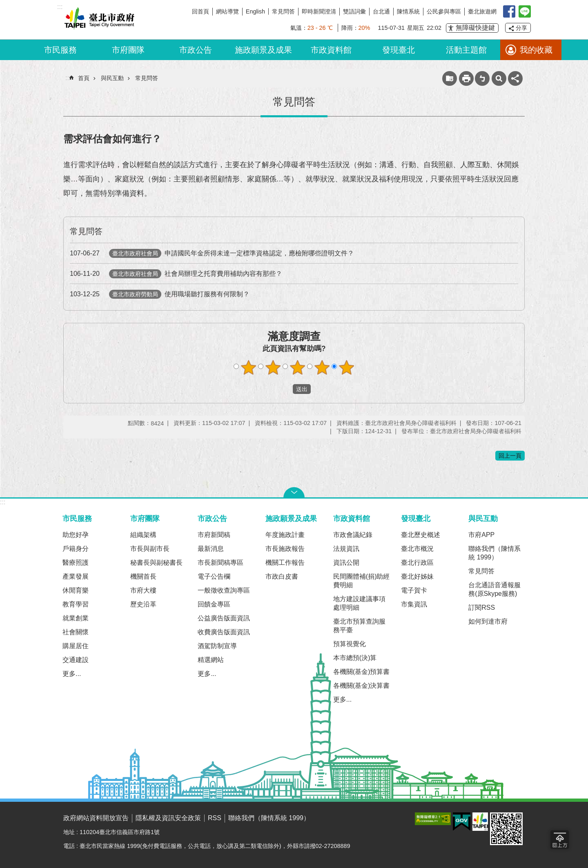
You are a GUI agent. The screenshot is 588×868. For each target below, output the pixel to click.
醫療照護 (76, 563)
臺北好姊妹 (417, 576)
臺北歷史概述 (421, 535)
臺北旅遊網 (482, 11)
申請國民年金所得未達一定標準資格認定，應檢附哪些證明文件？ (212, 253)
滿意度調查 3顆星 (298, 367)
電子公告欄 (214, 576)
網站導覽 (227, 11)
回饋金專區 (214, 604)
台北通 (381, 11)
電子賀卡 (414, 590)
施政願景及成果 (263, 50)
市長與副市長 (150, 549)
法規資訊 (346, 549)
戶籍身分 (76, 549)
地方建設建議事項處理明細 (359, 603)
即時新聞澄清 (319, 11)
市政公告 (196, 50)
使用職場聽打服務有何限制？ (160, 294)
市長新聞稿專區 (220, 563)
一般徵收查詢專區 (224, 590)
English (255, 11)
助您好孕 (76, 535)
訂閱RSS (482, 607)
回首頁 (200, 11)
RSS (215, 818)
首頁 (84, 78)
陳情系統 (408, 11)
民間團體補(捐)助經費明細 (362, 581)
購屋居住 (76, 646)
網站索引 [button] (499, 78)
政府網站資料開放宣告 (96, 818)
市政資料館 (331, 50)
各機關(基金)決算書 (362, 686)
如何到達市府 (488, 621)
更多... (72, 674)
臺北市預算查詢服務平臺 (359, 626)
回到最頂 (560, 840)
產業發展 (76, 576)
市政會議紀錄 (353, 535)
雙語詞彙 (354, 11)
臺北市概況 (417, 549)
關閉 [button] (294, 492)
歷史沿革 (143, 604)
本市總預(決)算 (355, 658)
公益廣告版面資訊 (224, 618)
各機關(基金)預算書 (362, 672)
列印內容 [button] (466, 78)
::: (3, 502)
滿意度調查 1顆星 (249, 367)
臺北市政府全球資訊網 (98, 20)
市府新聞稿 (214, 535)
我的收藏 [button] (536, 50)
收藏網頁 (450, 78)
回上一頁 (510, 456)
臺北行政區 (417, 563)
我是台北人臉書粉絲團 (509, 11)
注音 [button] (482, 78)
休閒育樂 (76, 590)
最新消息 (211, 549)
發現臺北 (399, 50)
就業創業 (76, 618)
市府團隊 (128, 50)
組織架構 (143, 535)
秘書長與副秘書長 (156, 563)
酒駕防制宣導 (217, 646)
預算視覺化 (350, 644)
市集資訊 (414, 604)
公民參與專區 (444, 11)
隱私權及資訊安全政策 (168, 818)
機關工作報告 (285, 563)
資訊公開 (346, 563)
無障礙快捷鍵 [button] (475, 28)
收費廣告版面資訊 (224, 632)
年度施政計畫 (285, 535)
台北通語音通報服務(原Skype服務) (494, 589)
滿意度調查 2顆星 (273, 367)
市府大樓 (143, 590)
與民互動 (112, 78)
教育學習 (76, 604)
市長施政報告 (285, 549)
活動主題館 (466, 50)
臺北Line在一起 (525, 11)
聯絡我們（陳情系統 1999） (494, 553)
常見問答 (283, 11)
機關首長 (143, 576)
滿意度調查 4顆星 (322, 367)
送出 (285, 389)
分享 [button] (521, 28)
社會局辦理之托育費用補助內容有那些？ (176, 274)
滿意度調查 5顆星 (347, 367)
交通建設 (76, 660)
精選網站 (211, 660)
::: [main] (68, 78)
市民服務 (60, 50)
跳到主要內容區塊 (4, 4)
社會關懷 (76, 632)
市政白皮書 (282, 576)
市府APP (481, 535)
